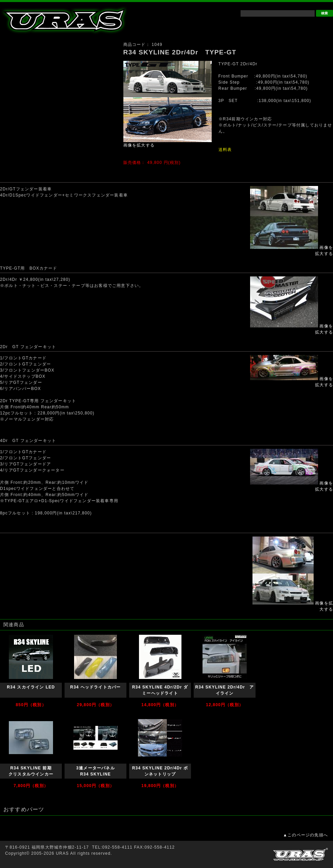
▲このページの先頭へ (305, 835)
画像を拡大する (139, 145)
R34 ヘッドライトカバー (96, 687)
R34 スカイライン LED (31, 687)
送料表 (225, 150)
